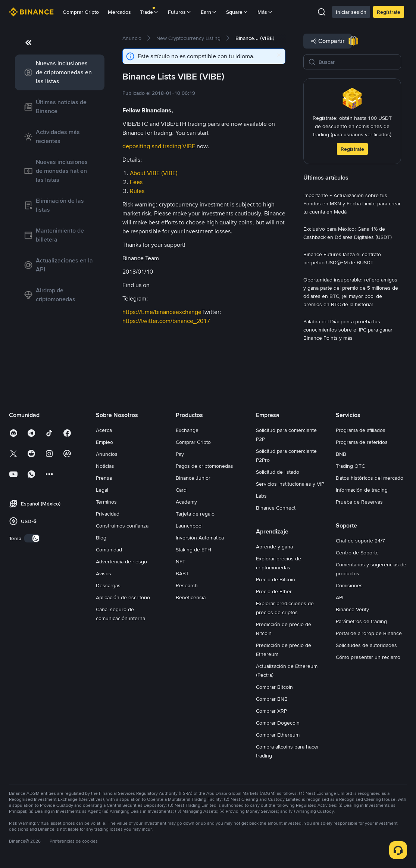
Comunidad (109, 550)
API (340, 597)
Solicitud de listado (278, 472)
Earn (209, 12)
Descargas (108, 585)
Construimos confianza (122, 526)
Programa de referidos (362, 442)
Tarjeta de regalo (195, 514)
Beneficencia (191, 597)
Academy (186, 502)
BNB (341, 454)
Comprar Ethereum (278, 735)
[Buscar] (357, 62)
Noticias (105, 466)
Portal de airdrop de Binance (369, 633)
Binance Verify (352, 609)
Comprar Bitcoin (274, 687)
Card (181, 490)
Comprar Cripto (81, 12)
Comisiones (349, 585)
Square (237, 12)
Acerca (104, 430)
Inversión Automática (200, 538)
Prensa (104, 478)
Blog (101, 538)
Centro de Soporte (357, 553)
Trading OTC (350, 466)
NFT (181, 561)
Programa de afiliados (361, 430)
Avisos (104, 573)
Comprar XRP (271, 711)
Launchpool (189, 526)
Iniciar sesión (351, 12)
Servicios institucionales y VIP (290, 484)
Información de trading (362, 490)
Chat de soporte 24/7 (360, 541)
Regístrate (389, 12)
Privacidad (108, 514)
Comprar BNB (272, 699)
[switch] (32, 538)
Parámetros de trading (361, 621)
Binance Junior (193, 478)
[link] (60, 72)
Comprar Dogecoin (278, 723)
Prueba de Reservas (359, 502)
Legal (102, 490)
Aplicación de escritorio (123, 597)
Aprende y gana (274, 547)
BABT (182, 573)
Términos (106, 502)
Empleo (104, 442)
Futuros (180, 12)
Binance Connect (276, 508)
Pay (180, 454)
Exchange (187, 430)
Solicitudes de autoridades (366, 645)
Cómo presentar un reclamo (368, 657)
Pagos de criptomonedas (204, 466)
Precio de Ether (274, 591)
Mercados (119, 12)
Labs (261, 496)
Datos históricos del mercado (370, 478)
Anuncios (107, 454)
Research (187, 585)
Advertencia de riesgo (121, 561)
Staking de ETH (193, 550)
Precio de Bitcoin (276, 579)
